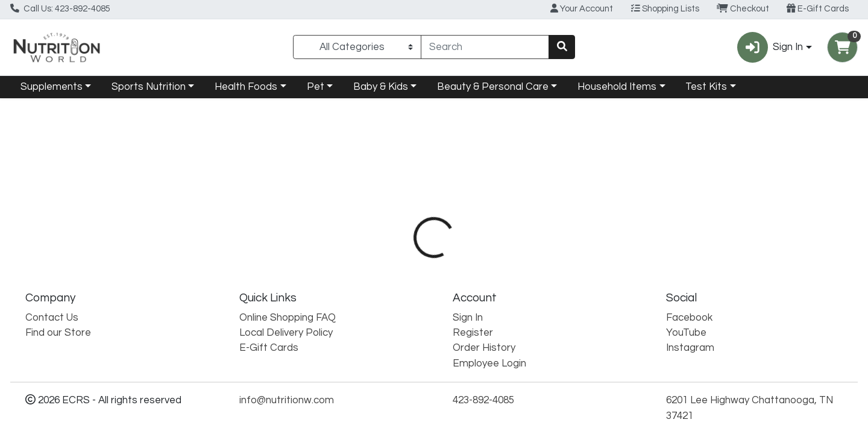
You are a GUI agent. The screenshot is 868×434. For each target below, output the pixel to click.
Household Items (617, 87)
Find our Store (58, 333)
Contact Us (52, 318)
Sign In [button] (770, 47)
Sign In (468, 318)
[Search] (485, 47)
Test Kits (706, 87)
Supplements (52, 87)
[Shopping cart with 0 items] (842, 47)
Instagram (690, 348)
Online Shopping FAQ (288, 318)
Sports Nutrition (149, 87)
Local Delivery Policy (286, 333)
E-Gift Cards (818, 8)
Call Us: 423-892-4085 (60, 8)
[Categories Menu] (357, 47)
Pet (316, 87)
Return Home (434, 180)
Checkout (743, 8)
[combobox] (485, 47)
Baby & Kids (381, 87)
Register (473, 333)
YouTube (686, 333)
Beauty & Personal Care (493, 87)
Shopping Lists (665, 8)
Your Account (582, 8)
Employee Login (489, 363)
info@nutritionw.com (287, 400)
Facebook (689, 318)
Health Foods (246, 87)
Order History (484, 348)
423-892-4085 (483, 400)
